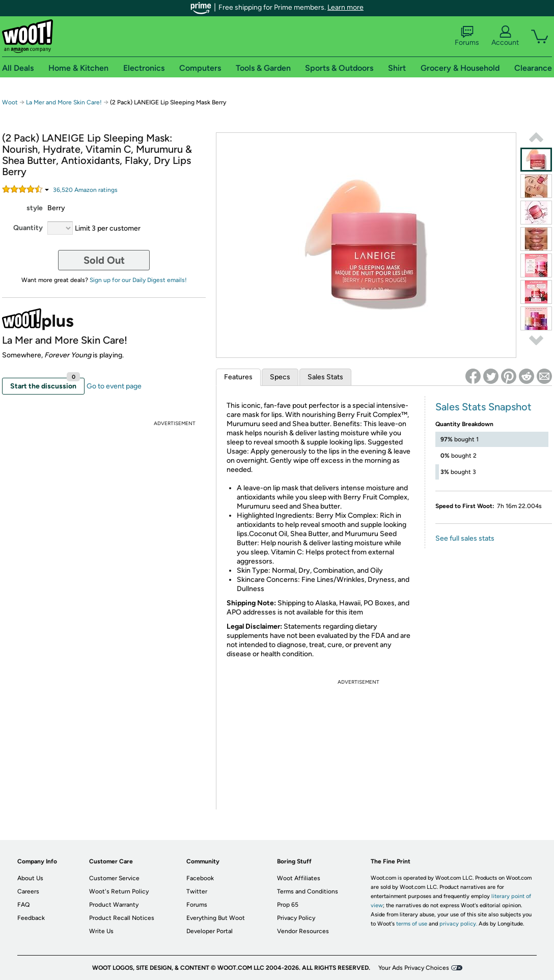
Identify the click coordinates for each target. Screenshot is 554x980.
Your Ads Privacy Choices (414, 968)
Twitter (197, 891)
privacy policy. (458, 924)
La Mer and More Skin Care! (64, 102)
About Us (30, 878)
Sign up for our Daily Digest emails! (138, 280)
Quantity (28, 228)
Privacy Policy (296, 918)
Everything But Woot (216, 918)
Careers (28, 891)
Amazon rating (85, 190)
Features (238, 377)
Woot (10, 102)
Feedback (31, 918)
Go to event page (114, 386)
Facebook (200, 878)
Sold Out (104, 260)
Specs (280, 377)
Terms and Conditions (308, 891)
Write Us (101, 931)
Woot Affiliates (299, 878)
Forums (467, 36)
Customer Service (114, 878)
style (35, 208)
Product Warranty (114, 905)
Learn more (345, 7)
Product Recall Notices (122, 918)
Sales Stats (325, 377)
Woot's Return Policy (119, 891)
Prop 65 (288, 905)
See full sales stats (465, 538)
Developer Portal (210, 931)
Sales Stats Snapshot (483, 407)
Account (505, 36)
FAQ (23, 905)
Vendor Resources (303, 931)
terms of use (412, 924)
